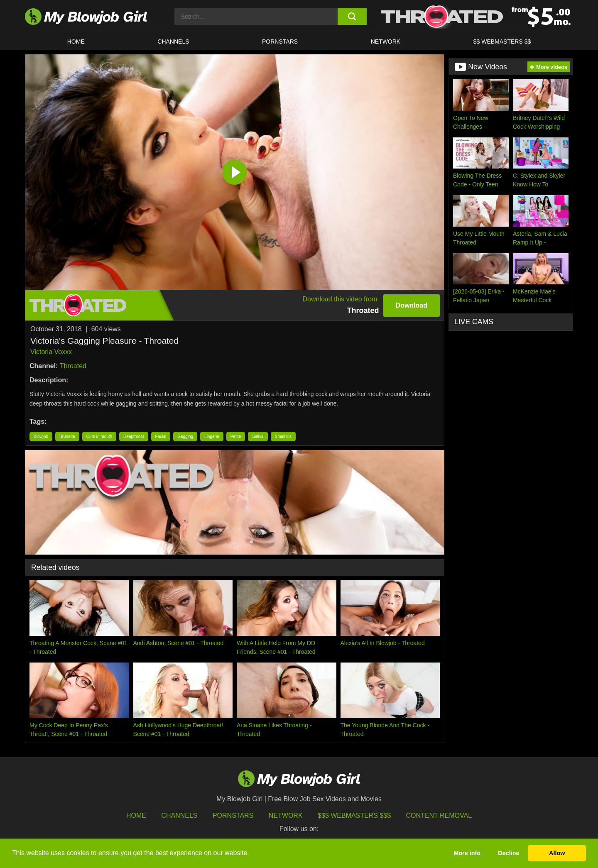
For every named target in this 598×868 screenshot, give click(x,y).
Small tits (283, 436)
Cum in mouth (99, 436)
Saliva (258, 436)
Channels (179, 815)
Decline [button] (509, 853)
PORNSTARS (280, 42)
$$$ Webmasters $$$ (354, 815)
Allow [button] (557, 853)
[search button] (352, 17)
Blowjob (41, 436)
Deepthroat (134, 436)
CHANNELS (173, 42)
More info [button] (467, 853)
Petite (236, 436)
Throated (73, 366)
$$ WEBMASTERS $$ (502, 42)
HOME (76, 42)
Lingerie (212, 436)
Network (386, 42)
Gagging (185, 436)
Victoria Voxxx (51, 352)
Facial (161, 436)
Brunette (67, 436)
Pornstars (233, 815)
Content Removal (439, 815)
